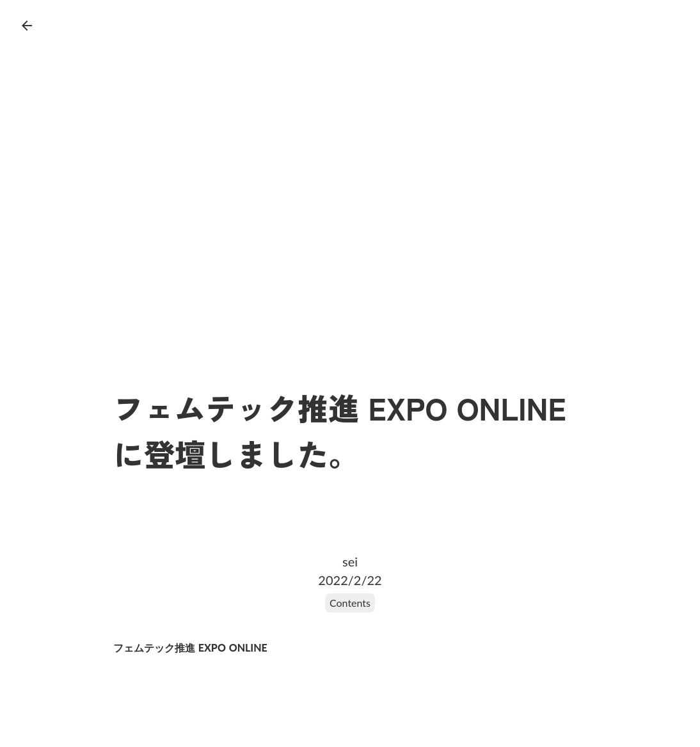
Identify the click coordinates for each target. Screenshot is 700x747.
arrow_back (27, 26)
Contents (350, 603)
